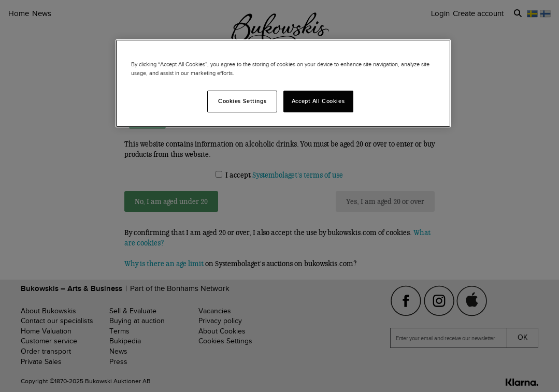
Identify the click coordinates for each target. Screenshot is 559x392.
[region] (283, 83)
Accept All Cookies (318, 101)
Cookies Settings (242, 101)
